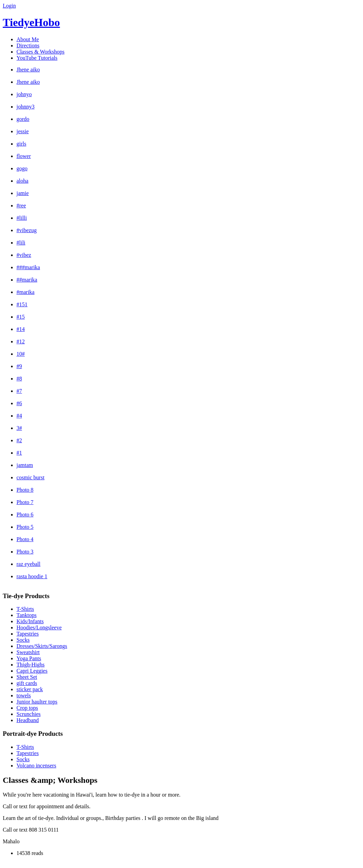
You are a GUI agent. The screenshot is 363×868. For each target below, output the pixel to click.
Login (9, 6)
